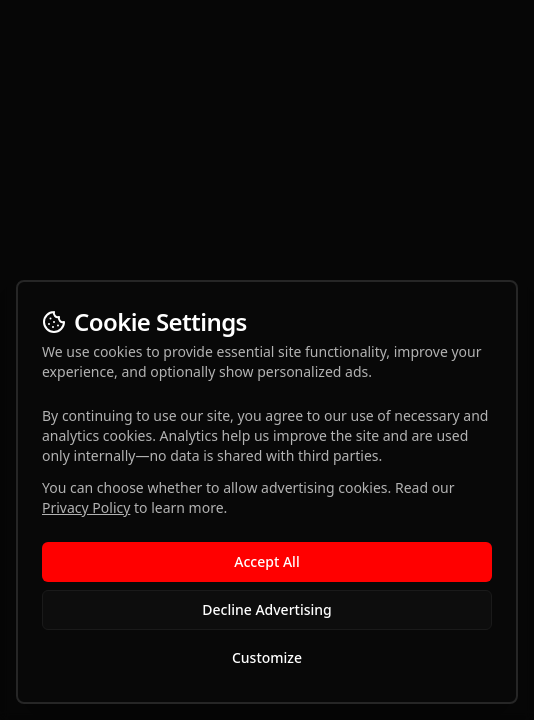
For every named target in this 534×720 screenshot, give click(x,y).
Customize (267, 657)
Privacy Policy (86, 507)
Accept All (266, 561)
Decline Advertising (267, 609)
